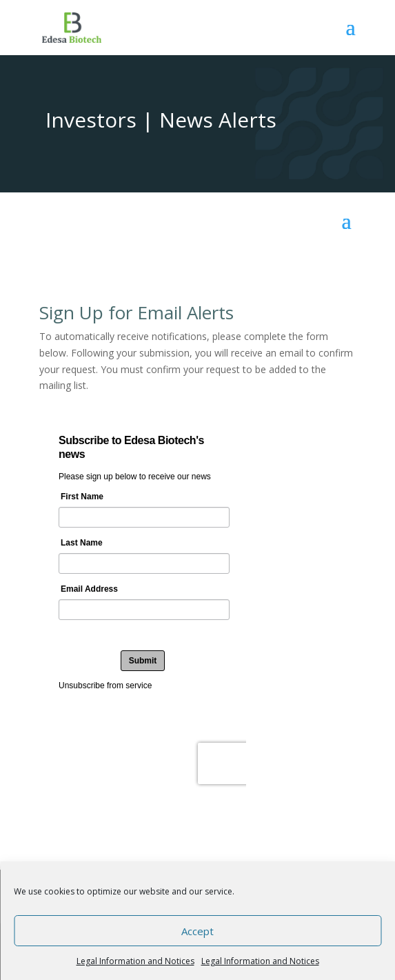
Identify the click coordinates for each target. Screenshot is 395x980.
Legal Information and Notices (135, 961)
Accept (197, 931)
